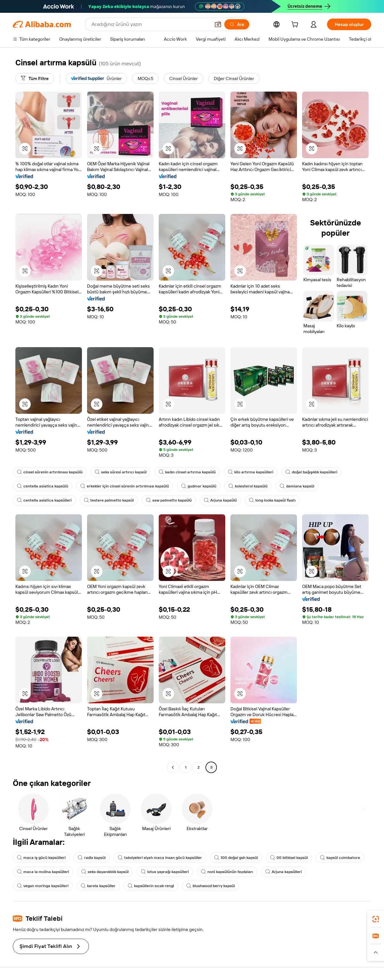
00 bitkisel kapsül (289, 858)
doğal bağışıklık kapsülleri (311, 472)
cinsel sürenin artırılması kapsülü (50, 472)
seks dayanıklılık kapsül (105, 872)
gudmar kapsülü (199, 486)
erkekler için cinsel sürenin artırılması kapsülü (125, 486)
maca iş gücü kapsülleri (41, 858)
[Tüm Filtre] (35, 78)
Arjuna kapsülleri (284, 872)
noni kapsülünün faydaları (227, 872)
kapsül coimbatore (340, 858)
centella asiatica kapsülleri (44, 500)
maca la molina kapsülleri (43, 872)
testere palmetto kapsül (109, 500)
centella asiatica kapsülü (43, 486)
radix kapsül (92, 858)
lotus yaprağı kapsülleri (165, 872)
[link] (376, 919)
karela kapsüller (98, 886)
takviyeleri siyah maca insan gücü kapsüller (160, 858)
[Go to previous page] (173, 767)
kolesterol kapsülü (248, 486)
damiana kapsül (297, 486)
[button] (218, 24)
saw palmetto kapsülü (169, 500)
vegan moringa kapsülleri (43, 886)
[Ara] (237, 24)
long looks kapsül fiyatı (272, 500)
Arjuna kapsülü (220, 500)
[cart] (296, 25)
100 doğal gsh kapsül (236, 858)
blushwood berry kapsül (211, 886)
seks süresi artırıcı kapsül (121, 472)
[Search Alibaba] (150, 24)
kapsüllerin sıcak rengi (151, 886)
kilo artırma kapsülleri (251, 472)
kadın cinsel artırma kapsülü (187, 472)
